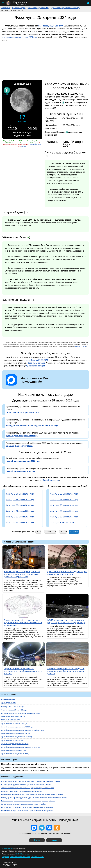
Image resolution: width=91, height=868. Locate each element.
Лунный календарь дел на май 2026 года (16, 733)
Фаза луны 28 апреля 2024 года (64, 505)
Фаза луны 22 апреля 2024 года (20, 505)
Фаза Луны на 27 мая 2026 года (12, 707)
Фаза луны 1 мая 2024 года (62, 522)
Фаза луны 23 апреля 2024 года (20, 500)
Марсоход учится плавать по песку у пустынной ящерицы (22, 791)
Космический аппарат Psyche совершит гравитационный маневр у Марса (27, 811)
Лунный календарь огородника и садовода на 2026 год (21, 747)
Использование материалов (20, 857)
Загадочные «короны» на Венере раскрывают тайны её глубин (23, 804)
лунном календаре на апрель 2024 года (20, 37)
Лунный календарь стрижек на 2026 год (15, 744)
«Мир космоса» (7, 848)
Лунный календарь (19, 8)
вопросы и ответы (81, 346)
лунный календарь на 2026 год (20, 471)
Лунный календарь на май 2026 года (14, 724)
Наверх (54, 840)
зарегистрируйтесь (35, 145)
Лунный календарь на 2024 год (39, 8)
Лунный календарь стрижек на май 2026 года (17, 727)
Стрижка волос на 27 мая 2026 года (14, 710)
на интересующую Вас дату (50, 26)
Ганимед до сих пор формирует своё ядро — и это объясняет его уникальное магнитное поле (34, 798)
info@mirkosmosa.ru (22, 854)
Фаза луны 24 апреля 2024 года (20, 494)
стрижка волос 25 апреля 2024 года (22, 412)
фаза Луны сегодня (36, 363)
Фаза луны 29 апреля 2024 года (64, 511)
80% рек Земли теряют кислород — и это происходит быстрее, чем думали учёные (31, 781)
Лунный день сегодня (9, 703)
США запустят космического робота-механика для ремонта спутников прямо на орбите (32, 794)
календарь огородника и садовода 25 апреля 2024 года (32, 426)
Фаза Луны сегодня (8, 699)
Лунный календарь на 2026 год (12, 741)
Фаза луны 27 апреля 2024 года (64, 500)
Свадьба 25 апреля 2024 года (20, 446)
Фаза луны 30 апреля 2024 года (64, 517)
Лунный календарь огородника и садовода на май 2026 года (23, 730)
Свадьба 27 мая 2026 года (11, 720)
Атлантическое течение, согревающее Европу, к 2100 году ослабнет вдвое (28, 788)
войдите (23, 146)
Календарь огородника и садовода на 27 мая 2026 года (21, 713)
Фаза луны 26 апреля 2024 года (64, 494)
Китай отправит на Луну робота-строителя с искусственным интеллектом (27, 807)
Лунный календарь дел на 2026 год (14, 750)
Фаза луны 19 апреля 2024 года (20, 522)
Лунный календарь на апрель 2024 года (66, 8)
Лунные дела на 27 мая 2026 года (13, 716)
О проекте (5, 857)
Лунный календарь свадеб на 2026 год (15, 754)
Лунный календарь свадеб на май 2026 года (17, 737)
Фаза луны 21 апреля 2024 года (20, 511)
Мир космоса (6, 8)
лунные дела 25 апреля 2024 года (22, 436)
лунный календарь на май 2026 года (23, 461)
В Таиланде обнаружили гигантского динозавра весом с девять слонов (26, 785)
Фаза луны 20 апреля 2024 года (20, 517)
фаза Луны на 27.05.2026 (37, 360)
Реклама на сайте (37, 857)
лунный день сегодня (35, 366)
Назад (37, 840)
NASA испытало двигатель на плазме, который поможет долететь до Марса (28, 801)
